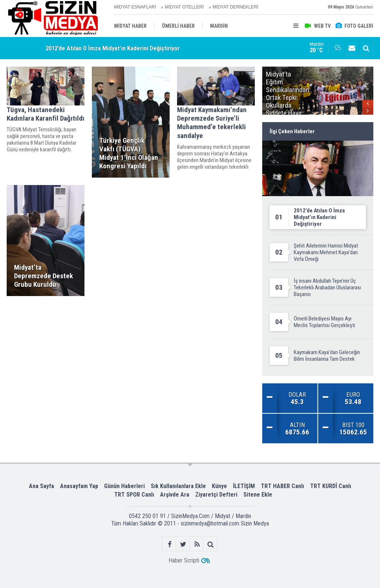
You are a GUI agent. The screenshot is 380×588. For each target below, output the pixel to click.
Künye (219, 486)
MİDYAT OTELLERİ (184, 7)
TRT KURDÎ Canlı (331, 486)
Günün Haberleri (124, 486)
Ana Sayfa (41, 486)
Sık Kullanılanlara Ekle (178, 486)
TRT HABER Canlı (282, 486)
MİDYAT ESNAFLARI (135, 7)
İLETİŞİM (244, 486)
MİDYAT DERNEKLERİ (235, 7)
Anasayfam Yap (79, 486)
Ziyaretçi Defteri (216, 495)
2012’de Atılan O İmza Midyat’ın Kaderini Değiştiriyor (113, 48)
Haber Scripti (184, 560)
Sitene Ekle (258, 495)
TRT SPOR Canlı (134, 495)
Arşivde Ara (175, 495)
